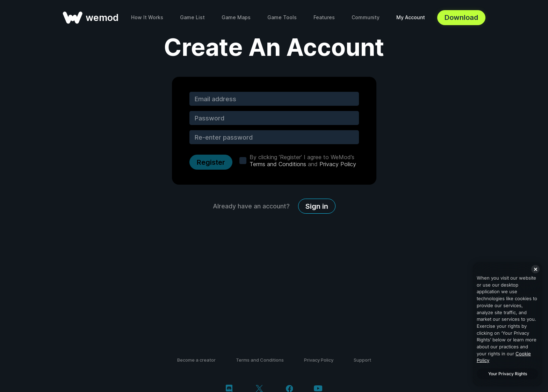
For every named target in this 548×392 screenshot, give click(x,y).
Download (461, 17)
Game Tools (282, 17)
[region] (507, 324)
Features (324, 17)
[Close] (535, 269)
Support (362, 360)
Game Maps (236, 17)
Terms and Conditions (278, 164)
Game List (192, 17)
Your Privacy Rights (508, 374)
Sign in (317, 206)
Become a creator (196, 360)
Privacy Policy (338, 164)
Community (366, 17)
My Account (411, 17)
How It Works (147, 17)
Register (211, 162)
